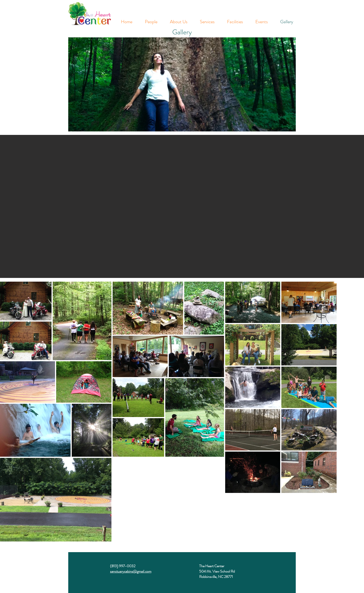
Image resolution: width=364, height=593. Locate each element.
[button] (182, 206)
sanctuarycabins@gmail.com (131, 571)
